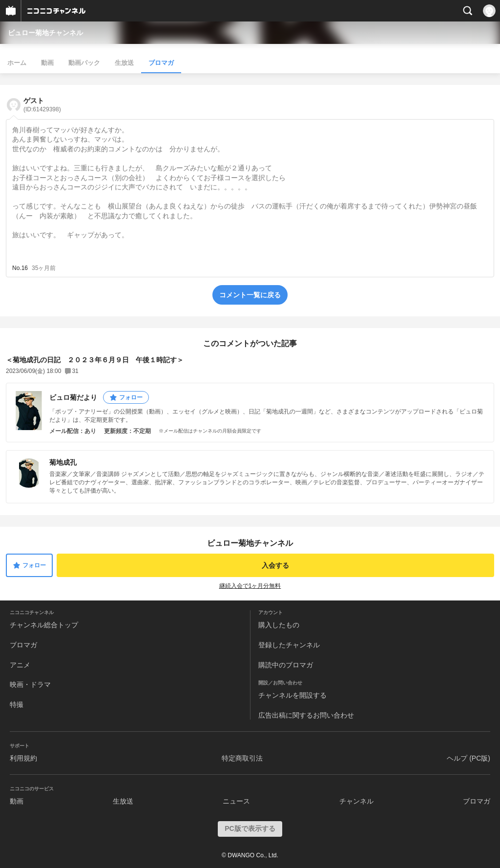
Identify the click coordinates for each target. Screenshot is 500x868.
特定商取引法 (242, 758)
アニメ (20, 665)
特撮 (17, 704)
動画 (47, 63)
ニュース (236, 801)
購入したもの (279, 625)
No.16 (20, 268)
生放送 (124, 63)
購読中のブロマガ (286, 665)
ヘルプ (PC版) (469, 758)
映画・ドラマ (30, 684)
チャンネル (356, 801)
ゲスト (42, 105)
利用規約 (23, 758)
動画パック (84, 63)
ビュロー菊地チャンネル (45, 33)
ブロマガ (161, 63)
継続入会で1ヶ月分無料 (250, 586)
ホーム (17, 63)
